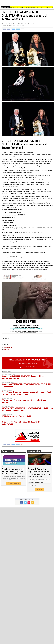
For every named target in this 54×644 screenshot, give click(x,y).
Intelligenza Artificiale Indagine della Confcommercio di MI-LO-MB (36, 7)
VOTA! (40, 489)
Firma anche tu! (14, 483)
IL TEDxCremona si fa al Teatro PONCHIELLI (17, 416)
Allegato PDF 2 (8, 350)
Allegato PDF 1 (8, 347)
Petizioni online (8, 451)
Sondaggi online (34, 451)
